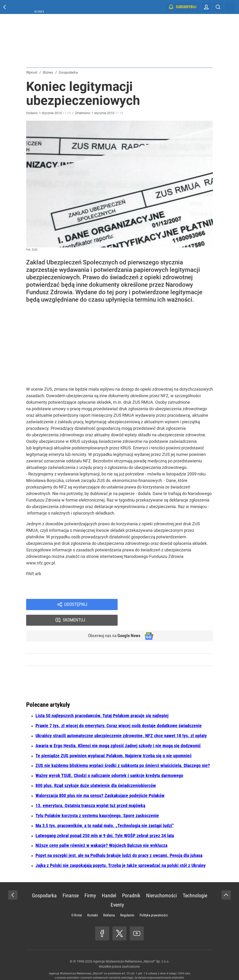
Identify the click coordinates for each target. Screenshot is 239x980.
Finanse (71, 881)
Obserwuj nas (112, 621)
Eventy (117, 890)
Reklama (109, 901)
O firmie (77, 901)
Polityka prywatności (154, 901)
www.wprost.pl (127, 967)
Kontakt (93, 901)
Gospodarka (44, 881)
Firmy (90, 881)
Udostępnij (76, 605)
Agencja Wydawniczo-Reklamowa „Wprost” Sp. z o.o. (131, 947)
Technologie (195, 881)
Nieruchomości (162, 881)
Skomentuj (171, 605)
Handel (109, 881)
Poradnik (131, 881)
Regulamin (127, 901)
